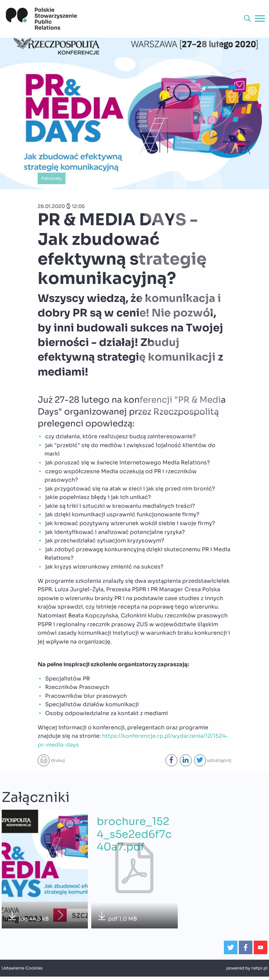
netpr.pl (259, 968)
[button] (247, 19)
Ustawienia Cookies (22, 968)
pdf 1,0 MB (117, 917)
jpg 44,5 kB (28, 917)
